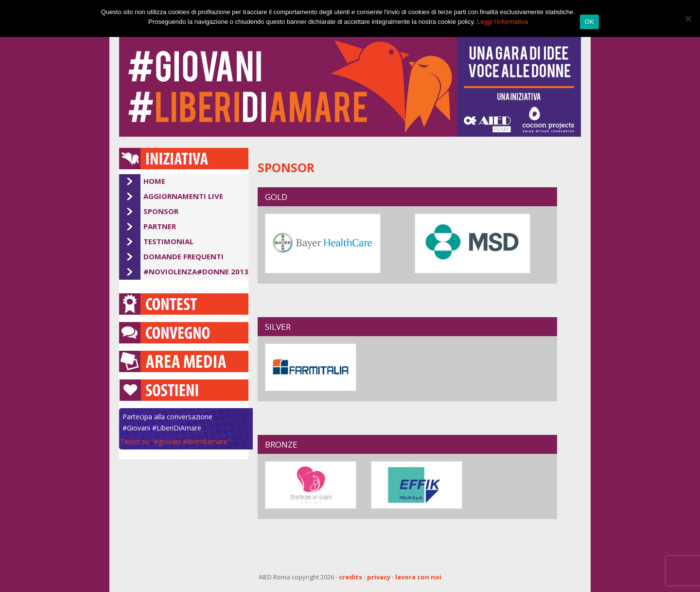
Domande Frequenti (184, 256)
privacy (379, 577)
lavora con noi (418, 577)
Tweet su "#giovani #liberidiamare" (175, 441)
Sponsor (161, 211)
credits (350, 577)
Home (154, 181)
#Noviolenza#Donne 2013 (196, 271)
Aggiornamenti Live (183, 196)
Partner (160, 226)
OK (589, 22)
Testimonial (168, 241)
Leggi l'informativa (502, 22)
